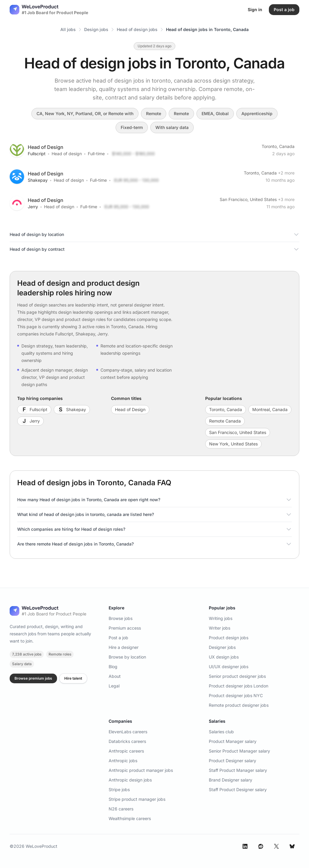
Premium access (125, 628)
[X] (276, 846)
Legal (114, 686)
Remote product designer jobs (239, 705)
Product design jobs (229, 638)
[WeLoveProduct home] (48, 611)
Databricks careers (127, 741)
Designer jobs (222, 647)
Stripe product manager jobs (137, 799)
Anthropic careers (126, 751)
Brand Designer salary (231, 780)
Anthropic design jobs (130, 780)
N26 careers (121, 809)
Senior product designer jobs (237, 676)
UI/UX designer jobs (229, 667)
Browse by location (127, 657)
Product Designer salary (233, 761)
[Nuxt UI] (49, 10)
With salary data (172, 127)
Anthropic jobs (123, 761)
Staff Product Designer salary (238, 789)
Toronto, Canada (278, 146)
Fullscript (37, 154)
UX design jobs (224, 657)
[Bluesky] (292, 846)
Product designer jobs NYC (236, 695)
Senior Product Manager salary (239, 751)
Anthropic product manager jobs (141, 770)
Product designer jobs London (239, 686)
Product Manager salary (233, 741)
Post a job (118, 638)
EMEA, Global (215, 113)
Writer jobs (220, 628)
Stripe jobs (119, 789)
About (115, 676)
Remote (154, 113)
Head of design (67, 154)
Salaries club (221, 732)
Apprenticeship (257, 113)
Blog (113, 667)
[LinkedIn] (245, 846)
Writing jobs (221, 618)
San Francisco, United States (248, 199)
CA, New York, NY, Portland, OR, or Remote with (85, 113)
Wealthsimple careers (130, 818)
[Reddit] (261, 846)
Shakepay (38, 180)
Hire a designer (124, 647)
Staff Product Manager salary (238, 770)
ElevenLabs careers (128, 732)
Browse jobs (121, 618)
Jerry (33, 207)
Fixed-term (132, 127)
